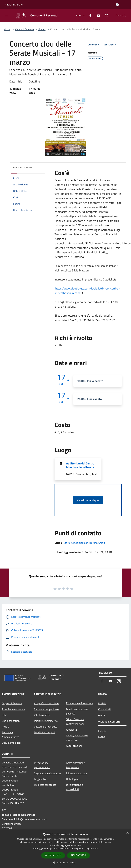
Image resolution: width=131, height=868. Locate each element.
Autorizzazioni (74, 746)
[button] (65, 863)
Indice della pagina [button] (23, 168)
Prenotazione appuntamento (42, 765)
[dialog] (65, 849)
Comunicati (104, 709)
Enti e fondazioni (11, 721)
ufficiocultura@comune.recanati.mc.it (84, 543)
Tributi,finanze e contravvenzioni (75, 722)
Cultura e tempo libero (46, 709)
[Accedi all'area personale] (117, 5)
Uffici (5, 715)
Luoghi (102, 731)
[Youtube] (97, 15)
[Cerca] (124, 15)
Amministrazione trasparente (76, 765)
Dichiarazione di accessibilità (75, 787)
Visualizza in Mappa (88, 500)
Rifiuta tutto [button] (78, 855)
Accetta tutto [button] (53, 855)
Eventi (42, 29)
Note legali (72, 779)
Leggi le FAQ (41, 779)
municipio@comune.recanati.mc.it (28, 819)
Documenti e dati (11, 743)
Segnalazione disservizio (47, 773)
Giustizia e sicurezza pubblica (77, 711)
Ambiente (71, 730)
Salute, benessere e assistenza (77, 738)
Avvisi (102, 715)
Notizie (102, 703)
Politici (6, 727)
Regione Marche (14, 5)
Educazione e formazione (80, 703)
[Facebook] (89, 15)
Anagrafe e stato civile (46, 703)
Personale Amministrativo (10, 735)
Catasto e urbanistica (46, 727)
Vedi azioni (111, 45)
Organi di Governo (12, 703)
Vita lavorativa (42, 715)
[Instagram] (105, 15)
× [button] (127, 833)
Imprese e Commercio (46, 721)
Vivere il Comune (25, 29)
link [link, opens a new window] (97, 849)
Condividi (95, 45)
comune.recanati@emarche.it (18, 815)
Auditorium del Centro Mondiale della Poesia (80, 465)
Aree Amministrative (13, 709)
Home (7, 29)
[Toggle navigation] (6, 15)
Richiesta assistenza (45, 785)
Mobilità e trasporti (45, 732)
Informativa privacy (77, 773)
